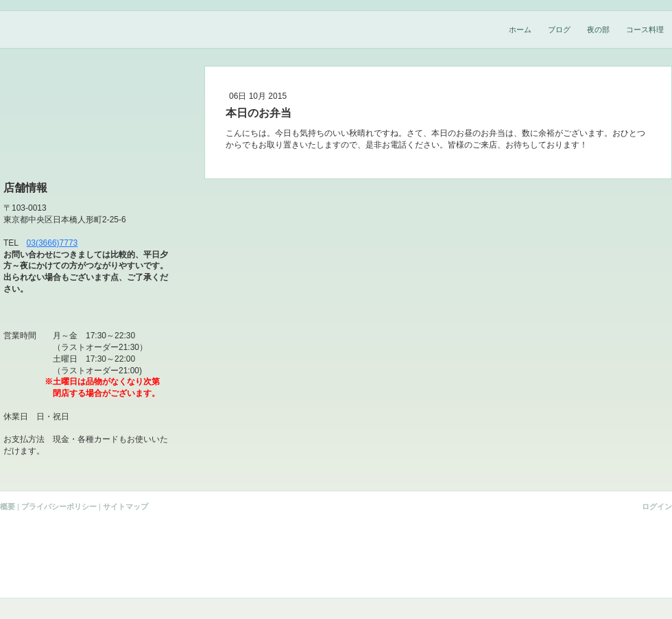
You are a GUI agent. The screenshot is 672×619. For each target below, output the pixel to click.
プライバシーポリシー (59, 506)
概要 (8, 506)
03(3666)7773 (52, 243)
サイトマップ (125, 506)
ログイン (657, 506)
